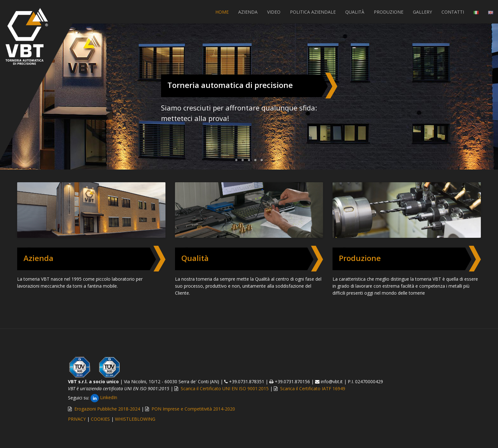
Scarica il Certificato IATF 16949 (313, 388)
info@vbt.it (332, 381)
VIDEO (274, 12)
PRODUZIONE (389, 12)
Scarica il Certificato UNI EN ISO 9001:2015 (225, 388)
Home (222, 12)
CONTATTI (453, 12)
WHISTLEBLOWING (135, 419)
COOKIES (100, 419)
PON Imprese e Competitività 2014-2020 (193, 409)
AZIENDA (248, 12)
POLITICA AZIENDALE (313, 12)
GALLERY (422, 12)
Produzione (360, 258)
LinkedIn (104, 397)
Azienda (38, 258)
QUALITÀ (355, 12)
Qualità (195, 258)
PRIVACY (77, 419)
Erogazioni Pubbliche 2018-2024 (107, 409)
